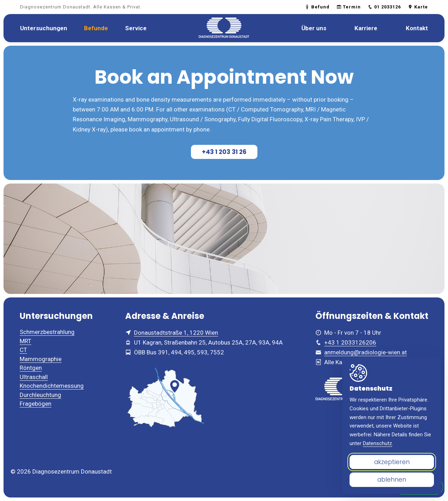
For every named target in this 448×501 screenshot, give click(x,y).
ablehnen (392, 480)
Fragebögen (36, 404)
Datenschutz (377, 443)
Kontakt (417, 28)
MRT (25, 341)
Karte (418, 7)
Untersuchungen (44, 28)
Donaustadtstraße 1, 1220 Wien (176, 333)
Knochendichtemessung (52, 386)
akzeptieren (392, 462)
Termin (349, 7)
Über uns (314, 28)
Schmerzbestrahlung (47, 332)
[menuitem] (44, 28)
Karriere (366, 28)
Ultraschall (34, 377)
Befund (317, 7)
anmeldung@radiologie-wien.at (366, 352)
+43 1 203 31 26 (224, 152)
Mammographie (41, 359)
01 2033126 (384, 7)
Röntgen (31, 368)
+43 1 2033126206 (350, 342)
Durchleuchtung (40, 395)
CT (23, 350)
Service (136, 28)
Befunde (96, 28)
